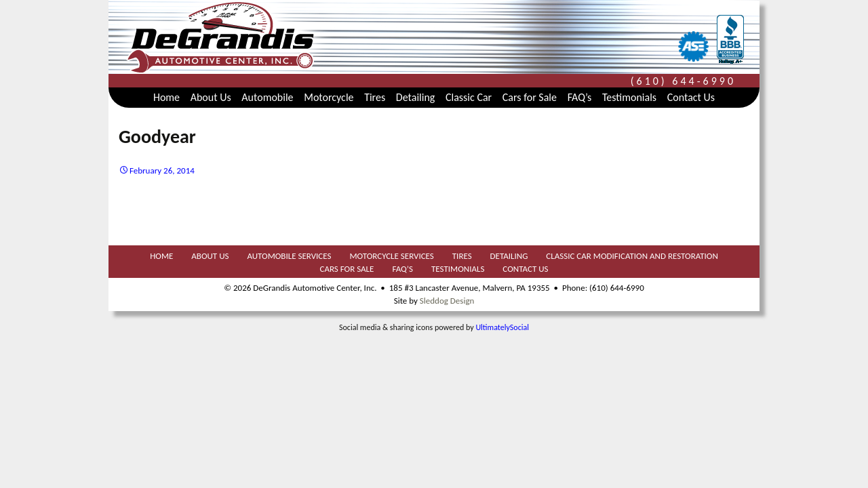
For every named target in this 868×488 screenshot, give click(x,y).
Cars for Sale (530, 97)
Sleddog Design (447, 301)
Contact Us (691, 97)
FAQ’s (580, 97)
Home (166, 97)
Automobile (267, 97)
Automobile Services (289, 256)
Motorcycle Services (391, 256)
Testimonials (629, 97)
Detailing (416, 97)
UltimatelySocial (502, 327)
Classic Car (469, 97)
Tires (375, 97)
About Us (211, 97)
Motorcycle (329, 97)
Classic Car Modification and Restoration (632, 256)
